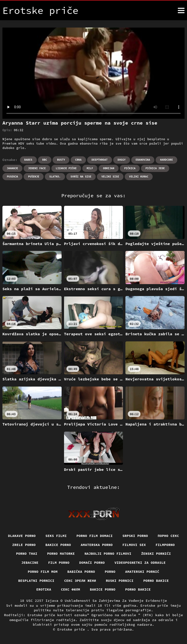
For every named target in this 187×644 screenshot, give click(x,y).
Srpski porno (135, 536)
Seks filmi (56, 536)
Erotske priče (72, 629)
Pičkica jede (155, 168)
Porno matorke (61, 554)
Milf (90, 168)
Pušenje (34, 177)
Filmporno (165, 545)
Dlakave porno (22, 536)
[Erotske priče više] (181, 10)
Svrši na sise (81, 177)
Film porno (59, 563)
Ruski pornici (120, 581)
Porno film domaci (95, 536)
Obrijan (109, 168)
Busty (61, 160)
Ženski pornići (156, 554)
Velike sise (110, 177)
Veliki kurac (139, 177)
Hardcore (166, 160)
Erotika (44, 589)
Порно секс (168, 536)
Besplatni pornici (36, 581)
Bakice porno (58, 545)
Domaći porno (92, 563)
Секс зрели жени (80, 581)
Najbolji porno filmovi (108, 554)
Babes (28, 160)
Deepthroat (100, 160)
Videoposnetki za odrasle (140, 563)
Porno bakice (156, 581)
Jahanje (12, 168)
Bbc (45, 160)
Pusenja (12, 177)
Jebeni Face (37, 168)
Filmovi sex (134, 545)
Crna (78, 160)
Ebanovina (143, 160)
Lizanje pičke (66, 168)
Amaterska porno (97, 545)
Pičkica (130, 168)
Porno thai (27, 554)
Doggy (122, 160)
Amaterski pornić (142, 572)
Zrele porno (24, 545)
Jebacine (30, 563)
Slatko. (55, 177)
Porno (110, 572)
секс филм (70, 589)
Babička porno (81, 572)
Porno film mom (43, 572)
